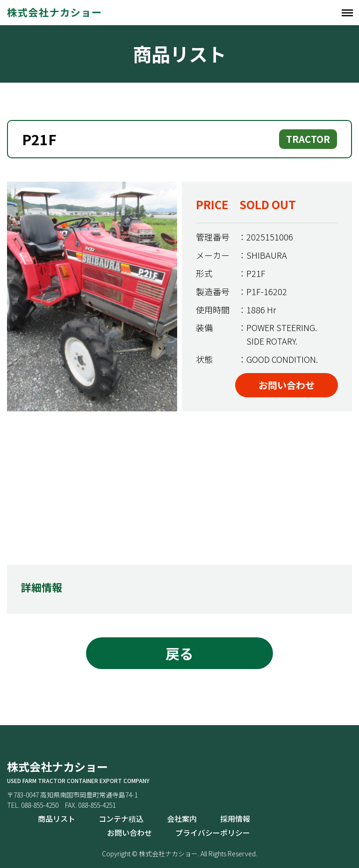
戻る (179, 653)
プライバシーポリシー (213, 833)
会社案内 (182, 819)
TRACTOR (308, 139)
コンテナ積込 (121, 819)
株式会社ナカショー (54, 12)
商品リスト (57, 819)
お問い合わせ (287, 385)
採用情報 (235, 819)
